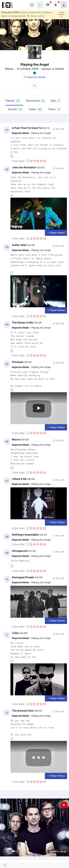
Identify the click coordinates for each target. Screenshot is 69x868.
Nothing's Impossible (25, 535)
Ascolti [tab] (16, 109)
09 (7, 553)
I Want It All (19, 479)
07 (7, 481)
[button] (40, 5)
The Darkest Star (23, 711)
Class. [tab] (55, 109)
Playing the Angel (41, 133)
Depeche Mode (36, 77)
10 (7, 579)
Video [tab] (36, 109)
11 (7, 635)
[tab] (56, 101)
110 (6, 852)
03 (7, 247)
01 (7, 130)
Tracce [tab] (13, 101)
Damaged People (23, 577)
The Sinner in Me (23, 323)
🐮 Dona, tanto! (36, 16)
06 (7, 441)
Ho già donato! (61, 14)
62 (15, 852)
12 (7, 713)
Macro (16, 439)
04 (7, 325)
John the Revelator (24, 167)
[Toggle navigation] (32, 5)
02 (7, 169)
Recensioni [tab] (36, 101)
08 (7, 537)
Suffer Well (19, 245)
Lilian (15, 633)
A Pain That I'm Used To (27, 128)
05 (7, 364)
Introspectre (20, 551)
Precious (18, 362)
